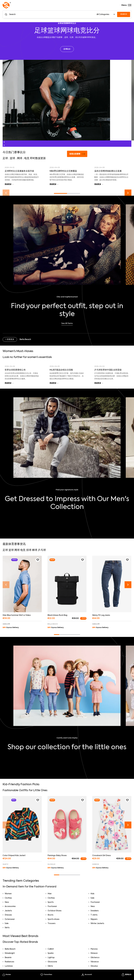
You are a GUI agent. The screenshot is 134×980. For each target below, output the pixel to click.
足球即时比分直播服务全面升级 (19, 171)
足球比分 (67, 49)
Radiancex (9, 962)
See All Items (67, 323)
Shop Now (67, 516)
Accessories (10, 906)
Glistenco (95, 958)
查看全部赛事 (77, 154)
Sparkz (51, 953)
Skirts (7, 928)
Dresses (8, 915)
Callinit (51, 949)
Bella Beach (10, 949)
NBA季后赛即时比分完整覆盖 (63, 171)
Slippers (94, 919)
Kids (92, 894)
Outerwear (10, 919)
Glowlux (94, 966)
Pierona (94, 949)
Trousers (52, 923)
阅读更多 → (9, 184)
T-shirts (94, 915)
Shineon (94, 953)
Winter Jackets (97, 923)
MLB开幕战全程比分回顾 (61, 370)
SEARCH (124, 14)
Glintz (50, 966)
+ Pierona (10, 773)
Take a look (67, 757)
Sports (51, 902)
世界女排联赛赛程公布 (15, 370)
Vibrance (95, 962)
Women (8, 894)
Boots (51, 915)
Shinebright (10, 953)
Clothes (8, 898)
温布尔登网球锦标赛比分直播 (108, 171)
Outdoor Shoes (55, 911)
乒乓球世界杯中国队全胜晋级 (108, 370)
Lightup (51, 958)
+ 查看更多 (10, 339)
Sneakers (95, 911)
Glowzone (52, 962)
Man (50, 894)
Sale (92, 898)
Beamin (8, 958)
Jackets (8, 911)
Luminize (9, 966)
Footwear (95, 902)
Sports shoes (54, 919)
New (7, 902)
